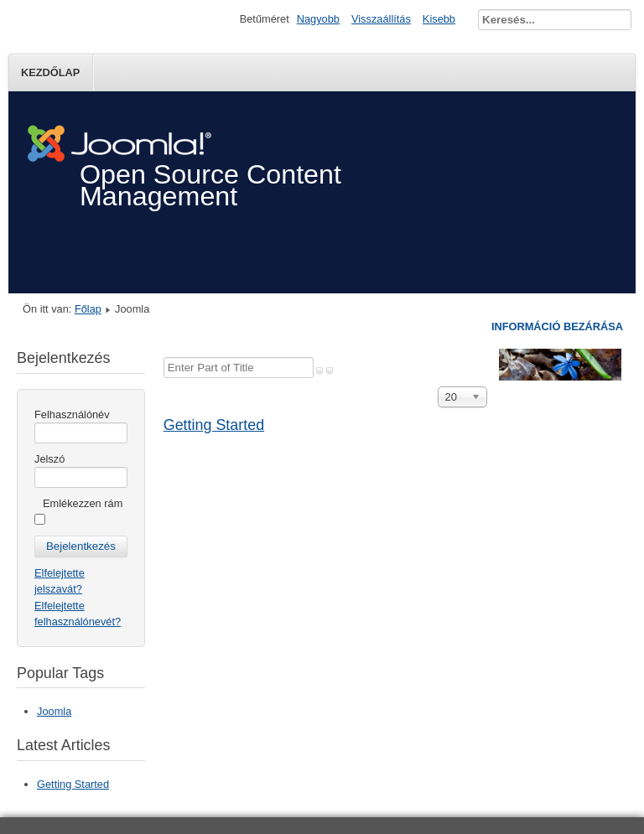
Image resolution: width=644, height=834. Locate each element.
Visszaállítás (381, 19)
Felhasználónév (72, 414)
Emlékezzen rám (83, 503)
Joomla (54, 711)
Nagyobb (318, 19)
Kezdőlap (50, 73)
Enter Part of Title (164, 357)
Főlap (88, 309)
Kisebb (439, 19)
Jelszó (49, 459)
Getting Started (214, 425)
